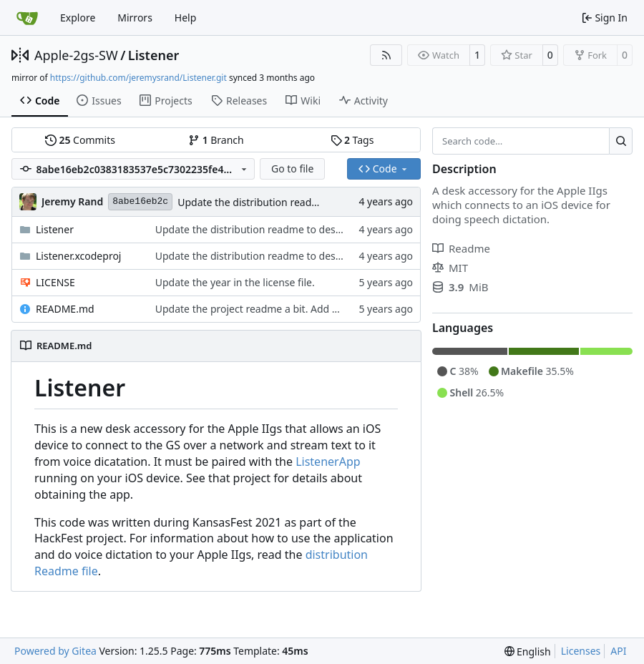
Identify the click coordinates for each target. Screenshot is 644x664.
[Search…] (621, 141)
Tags (352, 140)
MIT (450, 268)
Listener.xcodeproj (78, 256)
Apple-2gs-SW (76, 55)
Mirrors (135, 18)
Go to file (292, 169)
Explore (78, 18)
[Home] (27, 18)
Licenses (581, 651)
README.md (65, 309)
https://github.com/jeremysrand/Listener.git (138, 78)
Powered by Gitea (55, 651)
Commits (80, 140)
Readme (461, 248)
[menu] (528, 651)
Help (186, 18)
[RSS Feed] (386, 55)
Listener (153, 55)
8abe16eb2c (140, 201)
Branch (216, 140)
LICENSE (55, 282)
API (618, 651)
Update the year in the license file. (235, 282)
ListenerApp (328, 462)
